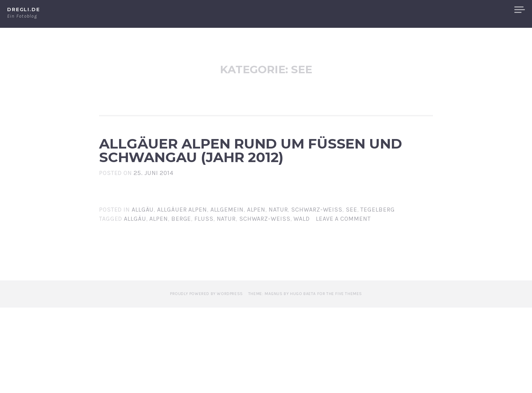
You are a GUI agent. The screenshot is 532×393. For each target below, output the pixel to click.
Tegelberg (377, 295)
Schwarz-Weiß (317, 295)
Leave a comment (343, 304)
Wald (302, 304)
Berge (181, 304)
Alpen (436, 10)
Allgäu (143, 295)
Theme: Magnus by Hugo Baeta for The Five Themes (305, 379)
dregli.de (24, 9)
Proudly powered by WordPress (206, 379)
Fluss (204, 304)
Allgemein (227, 295)
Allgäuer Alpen (479, 10)
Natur (278, 295)
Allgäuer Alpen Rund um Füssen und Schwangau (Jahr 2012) (262, 193)
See (351, 295)
